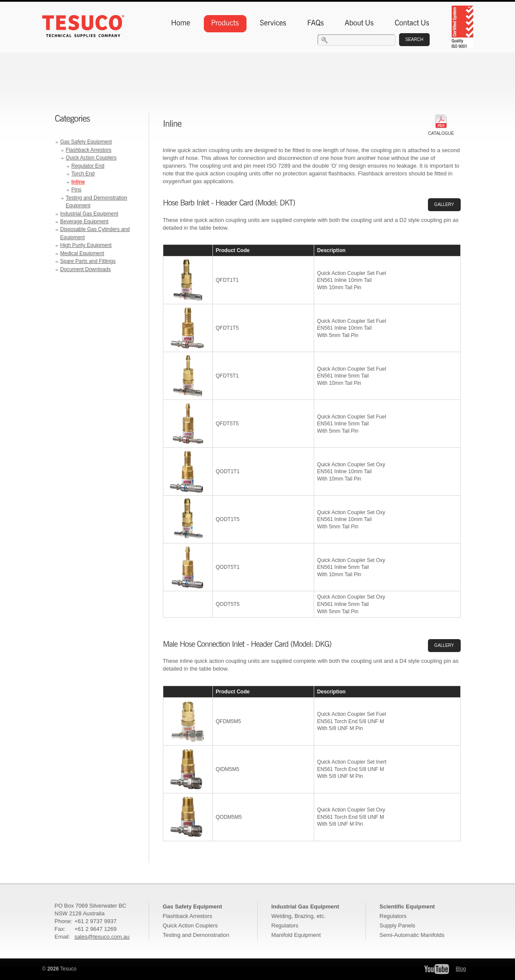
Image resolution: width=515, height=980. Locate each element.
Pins (76, 190)
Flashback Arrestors (89, 150)
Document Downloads (86, 269)
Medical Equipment (82, 253)
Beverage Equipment (84, 222)
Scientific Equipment (407, 907)
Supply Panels (398, 925)
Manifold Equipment (296, 935)
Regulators (285, 925)
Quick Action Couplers (91, 158)
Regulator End (88, 166)
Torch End (83, 174)
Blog (461, 969)
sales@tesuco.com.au (102, 937)
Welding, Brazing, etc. (299, 916)
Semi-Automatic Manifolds (412, 935)
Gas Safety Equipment (86, 142)
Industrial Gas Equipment (89, 214)
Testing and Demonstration (196, 935)
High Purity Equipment (86, 245)
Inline (78, 182)
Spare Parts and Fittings (88, 261)
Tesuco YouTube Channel (437, 969)
